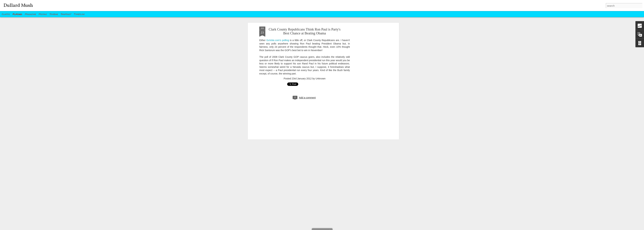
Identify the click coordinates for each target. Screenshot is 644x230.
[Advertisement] (369, 63)
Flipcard (17, 14)
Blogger (333, 228)
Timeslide (79, 14)
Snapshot (66, 14)
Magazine (30, 14)
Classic (6, 14)
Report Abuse (343, 228)
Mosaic (43, 14)
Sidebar (54, 14)
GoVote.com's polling (278, 23)
